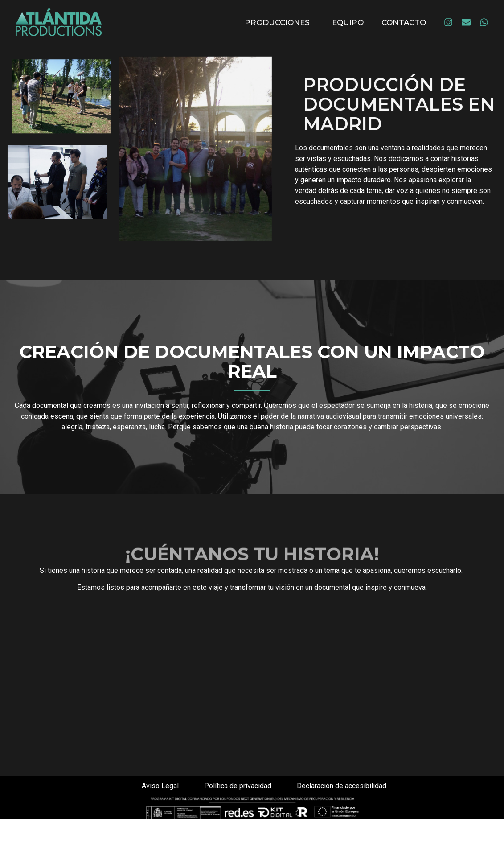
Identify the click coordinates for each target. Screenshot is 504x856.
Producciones (279, 22)
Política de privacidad (238, 786)
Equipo (348, 22)
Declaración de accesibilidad (342, 786)
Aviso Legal (160, 786)
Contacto (404, 22)
